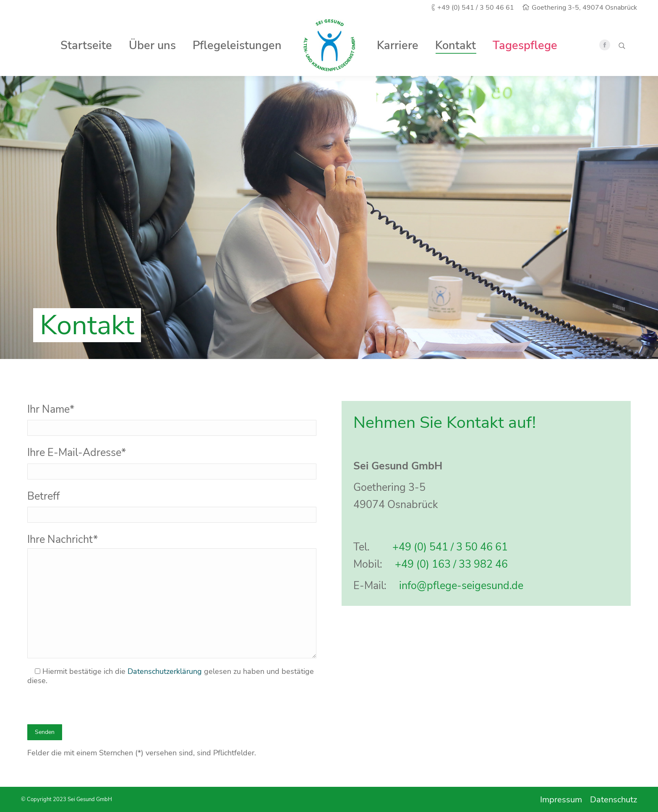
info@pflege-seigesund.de (461, 586)
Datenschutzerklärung (165, 671)
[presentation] (91, 706)
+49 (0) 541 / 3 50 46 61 (450, 547)
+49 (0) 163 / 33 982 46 (451, 564)
